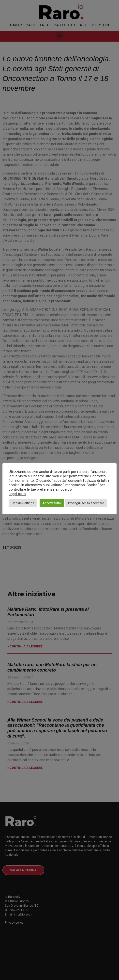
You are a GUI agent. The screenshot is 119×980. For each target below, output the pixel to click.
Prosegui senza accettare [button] (86, 503)
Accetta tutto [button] (52, 503)
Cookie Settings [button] (23, 503)
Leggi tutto (17, 494)
